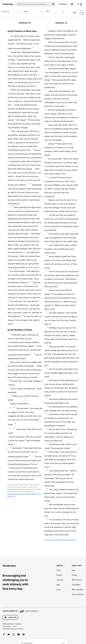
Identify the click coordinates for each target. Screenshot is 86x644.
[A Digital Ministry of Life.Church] (43, 610)
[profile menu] (80, 4)
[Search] (33, 4)
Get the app (63, 4)
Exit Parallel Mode (82, 12)
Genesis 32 (11, 12)
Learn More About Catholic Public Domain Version (60, 540)
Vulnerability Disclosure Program (13, 629)
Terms (15, 626)
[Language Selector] (72, 4)
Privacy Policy (7, 626)
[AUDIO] (69, 13)
